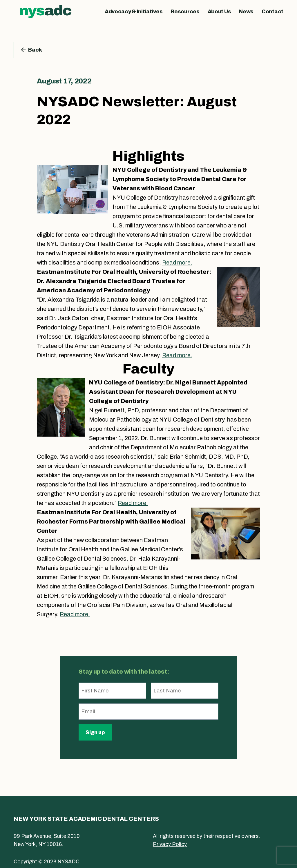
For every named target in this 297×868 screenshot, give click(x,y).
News (246, 12)
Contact (272, 12)
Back (31, 50)
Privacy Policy (170, 844)
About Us (219, 12)
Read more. (177, 262)
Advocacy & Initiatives (134, 12)
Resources (185, 12)
